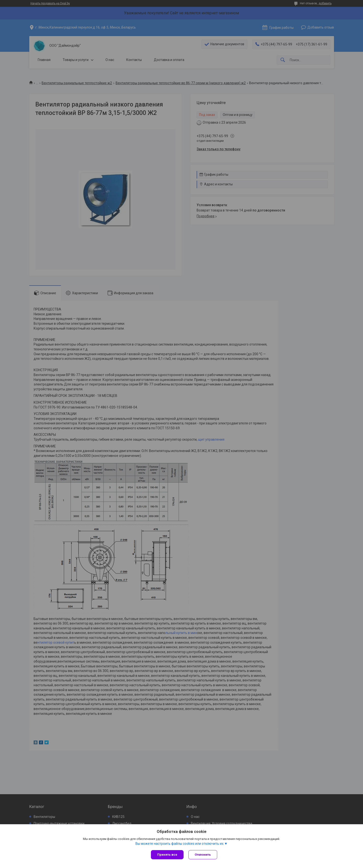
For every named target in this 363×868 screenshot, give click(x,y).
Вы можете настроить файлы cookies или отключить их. (180, 844)
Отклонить (203, 855)
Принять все (167, 855)
